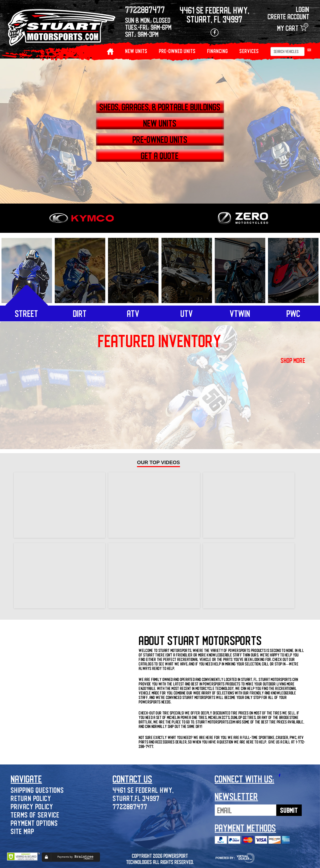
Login (303, 9)
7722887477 (130, 806)
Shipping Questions (37, 790)
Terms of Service (35, 815)
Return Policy (31, 798)
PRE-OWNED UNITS (177, 51)
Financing (218, 51)
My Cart (292, 28)
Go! (309, 50)
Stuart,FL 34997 (136, 798)
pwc (293, 313)
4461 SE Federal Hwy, (143, 790)
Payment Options (34, 823)
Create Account (288, 16)
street (27, 313)
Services (249, 51)
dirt (80, 313)
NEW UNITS (136, 51)
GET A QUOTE (160, 156)
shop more (293, 360)
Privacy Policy (32, 806)
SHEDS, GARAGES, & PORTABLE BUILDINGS (160, 107)
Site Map (22, 831)
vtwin (240, 313)
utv (187, 313)
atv (133, 313)
